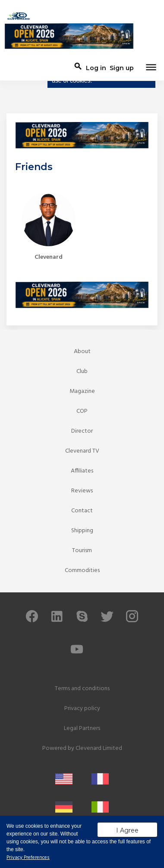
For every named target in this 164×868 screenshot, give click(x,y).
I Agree (127, 830)
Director (82, 431)
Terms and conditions (82, 689)
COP (82, 411)
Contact (82, 511)
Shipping (82, 531)
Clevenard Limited (99, 748)
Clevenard (49, 257)
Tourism (82, 551)
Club (82, 371)
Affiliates (82, 471)
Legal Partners (82, 728)
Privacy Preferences (28, 858)
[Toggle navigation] (151, 68)
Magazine (82, 391)
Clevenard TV (82, 451)
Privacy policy (82, 709)
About (82, 352)
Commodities (82, 571)
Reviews (82, 491)
